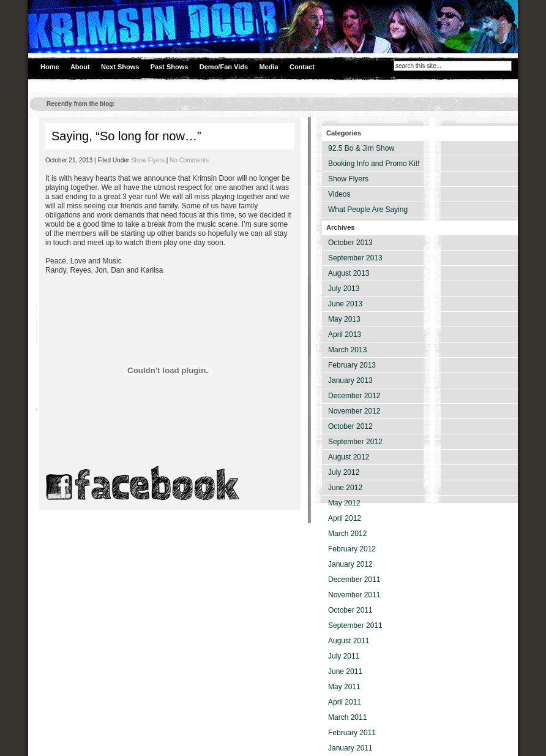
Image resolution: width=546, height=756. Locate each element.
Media (268, 67)
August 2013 (349, 273)
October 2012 (350, 426)
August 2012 (349, 457)
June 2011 (345, 671)
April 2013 (345, 335)
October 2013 (350, 243)
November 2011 (354, 595)
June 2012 (345, 488)
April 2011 (345, 702)
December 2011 (354, 580)
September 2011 (355, 626)
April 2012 (345, 518)
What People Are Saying (368, 210)
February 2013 (352, 365)
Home (50, 67)
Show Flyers (148, 160)
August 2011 (349, 641)
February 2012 (352, 549)
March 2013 (347, 350)
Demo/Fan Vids (224, 67)
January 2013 (350, 380)
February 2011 (352, 733)
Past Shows (170, 67)
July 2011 (344, 656)
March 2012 (347, 534)
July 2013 (344, 289)
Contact (302, 67)
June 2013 (345, 304)
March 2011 (347, 717)
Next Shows (120, 67)
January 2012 (350, 564)
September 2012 (355, 442)
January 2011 (350, 748)
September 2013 (355, 258)
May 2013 (344, 319)
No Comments (189, 160)
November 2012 (354, 411)
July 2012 (344, 472)
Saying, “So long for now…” (126, 136)
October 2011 (350, 610)
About (80, 67)
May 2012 (344, 503)
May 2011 (344, 687)
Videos (339, 194)
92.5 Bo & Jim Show (361, 148)
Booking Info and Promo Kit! (374, 164)
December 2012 (354, 396)
